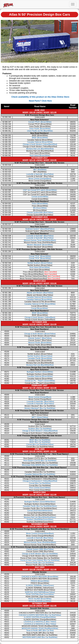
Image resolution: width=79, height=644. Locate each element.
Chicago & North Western (40, 317)
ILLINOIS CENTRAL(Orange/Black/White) (40, 617)
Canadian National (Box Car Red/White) (40, 474)
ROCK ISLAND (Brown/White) (40, 599)
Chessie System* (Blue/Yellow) (40, 338)
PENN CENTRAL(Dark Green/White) (40, 594)
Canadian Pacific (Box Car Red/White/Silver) (40, 506)
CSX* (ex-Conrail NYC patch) (40, 190)
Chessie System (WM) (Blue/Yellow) (40, 549)
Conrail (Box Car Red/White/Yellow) (40, 444)
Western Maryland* (40, 245)
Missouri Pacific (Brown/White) (40, 343)
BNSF (40, 313)
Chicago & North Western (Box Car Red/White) (40, 554)
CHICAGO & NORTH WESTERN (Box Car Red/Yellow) (40, 615)
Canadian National (40, 297)
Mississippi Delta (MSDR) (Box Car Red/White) (40, 465)
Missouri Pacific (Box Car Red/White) (40, 563)
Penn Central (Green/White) (40, 488)
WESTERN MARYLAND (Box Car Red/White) (40, 637)
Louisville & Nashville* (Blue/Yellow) (40, 402)
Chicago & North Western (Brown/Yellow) (40, 334)
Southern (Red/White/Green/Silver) (40, 520)
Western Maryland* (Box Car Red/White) (40, 408)
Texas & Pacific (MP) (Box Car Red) (40, 631)
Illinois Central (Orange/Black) (40, 397)
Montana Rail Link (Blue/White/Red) (40, 149)
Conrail (40, 197)
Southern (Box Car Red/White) (40, 429)
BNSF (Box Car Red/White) (40, 440)
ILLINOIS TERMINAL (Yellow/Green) (40, 586)
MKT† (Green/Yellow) (40, 417)
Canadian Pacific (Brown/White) (40, 358)
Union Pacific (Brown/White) (40, 129)
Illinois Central (40, 179)
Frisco (40, 204)
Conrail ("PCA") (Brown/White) (40, 122)
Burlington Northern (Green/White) (40, 372)
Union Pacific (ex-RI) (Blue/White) (40, 131)
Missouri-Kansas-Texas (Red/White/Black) (40, 542)
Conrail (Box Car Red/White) (40, 483)
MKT (40, 170)
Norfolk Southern (40, 263)
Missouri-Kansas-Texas (40, 240)
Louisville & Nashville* (40, 174)
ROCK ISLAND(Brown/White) (40, 601)
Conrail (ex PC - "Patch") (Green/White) (40, 381)
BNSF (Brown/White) (40, 138)
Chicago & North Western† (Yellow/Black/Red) (40, 431)
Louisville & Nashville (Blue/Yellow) (40, 538)
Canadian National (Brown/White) (40, 142)
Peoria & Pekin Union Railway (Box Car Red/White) (40, 560)
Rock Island (40, 267)
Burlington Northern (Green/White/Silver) (40, 502)
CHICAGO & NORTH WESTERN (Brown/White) (40, 577)
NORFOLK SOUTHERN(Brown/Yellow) (40, 592)
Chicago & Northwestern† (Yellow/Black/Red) (40, 481)
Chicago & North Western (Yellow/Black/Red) (40, 144)
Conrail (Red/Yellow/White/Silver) (40, 511)
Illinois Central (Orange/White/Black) (40, 534)
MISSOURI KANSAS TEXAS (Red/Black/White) (40, 628)
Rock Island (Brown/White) (40, 156)
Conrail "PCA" (40, 256)
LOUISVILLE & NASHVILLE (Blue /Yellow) (40, 622)
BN (40, 208)
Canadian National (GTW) (40, 304)
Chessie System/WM (40, 213)
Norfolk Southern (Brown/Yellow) (40, 356)
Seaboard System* (40, 229)
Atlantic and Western (40, 293)
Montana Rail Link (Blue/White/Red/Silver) (40, 517)
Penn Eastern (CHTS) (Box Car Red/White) (40, 461)
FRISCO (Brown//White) (40, 581)
